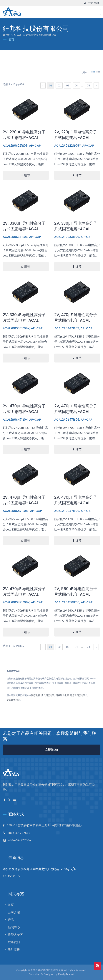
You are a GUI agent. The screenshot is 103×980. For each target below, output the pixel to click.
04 (76, 85)
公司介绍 (14, 912)
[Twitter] (9, 800)
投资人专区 (15, 934)
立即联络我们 (13, 700)
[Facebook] (5, 800)
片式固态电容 (48, 695)
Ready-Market (66, 974)
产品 (11, 920)
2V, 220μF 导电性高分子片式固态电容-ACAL (24, 135)
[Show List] (98, 72)
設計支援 (14, 949)
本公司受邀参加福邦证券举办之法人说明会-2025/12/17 (40, 869)
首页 (11, 39)
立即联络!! (51, 750)
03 (68, 85)
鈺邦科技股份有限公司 (51, 970)
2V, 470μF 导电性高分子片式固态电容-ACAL (76, 318)
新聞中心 (14, 927)
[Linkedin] (15, 800)
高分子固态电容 (78, 695)
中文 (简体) (94, 3)
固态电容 (36, 695)
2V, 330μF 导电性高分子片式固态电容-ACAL (24, 226)
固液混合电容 (62, 695)
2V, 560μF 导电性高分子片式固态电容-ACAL (76, 592)
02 (59, 85)
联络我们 (14, 942)
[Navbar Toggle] (97, 12)
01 (51, 85)
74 (89, 85)
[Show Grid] (93, 72)
